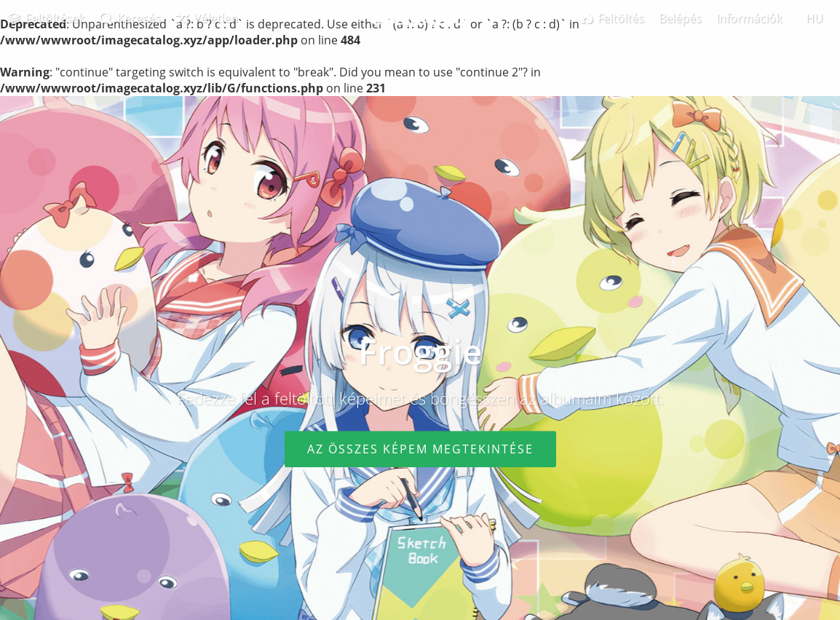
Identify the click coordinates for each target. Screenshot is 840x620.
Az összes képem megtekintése (420, 449)
